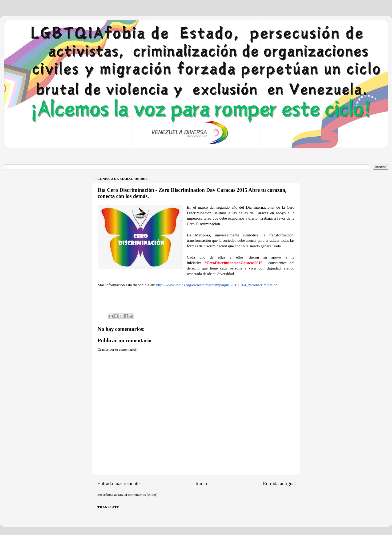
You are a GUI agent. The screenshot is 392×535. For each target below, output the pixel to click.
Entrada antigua (279, 483)
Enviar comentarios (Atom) (138, 495)
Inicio (201, 483)
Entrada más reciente (118, 483)
